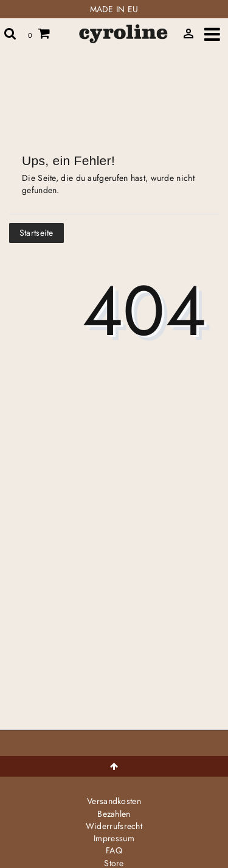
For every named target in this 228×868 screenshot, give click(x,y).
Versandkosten (114, 801)
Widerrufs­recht (114, 826)
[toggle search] (10, 34)
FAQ (114, 850)
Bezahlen (114, 814)
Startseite (36, 233)
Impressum (114, 838)
